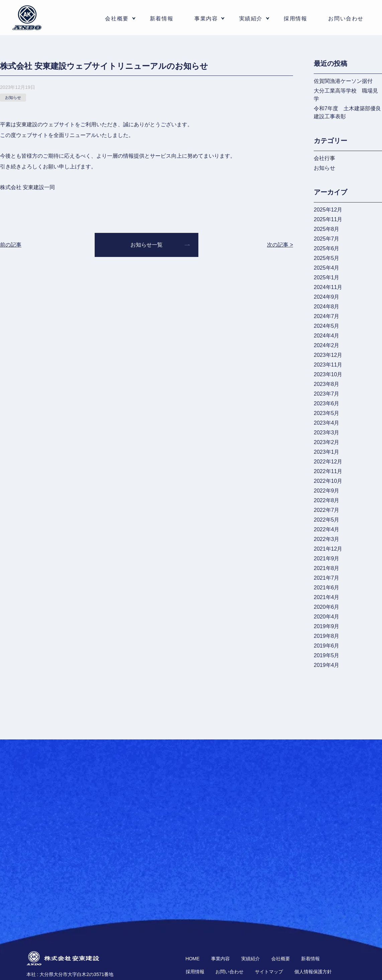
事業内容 (220, 959)
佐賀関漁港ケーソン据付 (343, 81)
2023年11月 (328, 365)
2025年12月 (328, 210)
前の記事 (11, 245)
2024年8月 (327, 307)
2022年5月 (327, 520)
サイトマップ (269, 972)
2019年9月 (327, 626)
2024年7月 (327, 316)
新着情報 (162, 19)
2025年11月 (328, 219)
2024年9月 (327, 297)
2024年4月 (327, 336)
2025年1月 (327, 277)
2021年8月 (327, 568)
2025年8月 (327, 229)
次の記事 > (280, 245)
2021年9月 (327, 558)
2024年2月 (327, 345)
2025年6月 (327, 248)
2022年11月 (328, 471)
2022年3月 (327, 539)
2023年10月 (328, 374)
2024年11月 (328, 287)
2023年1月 (327, 452)
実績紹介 (251, 19)
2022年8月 (327, 500)
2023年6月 (327, 403)
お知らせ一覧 (147, 245)
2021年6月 (327, 588)
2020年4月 (327, 617)
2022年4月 (327, 529)
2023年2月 (327, 442)
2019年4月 (327, 665)
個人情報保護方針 (313, 972)
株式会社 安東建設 (27, 18)
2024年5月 (327, 326)
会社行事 (324, 158)
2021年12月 (328, 549)
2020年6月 (327, 607)
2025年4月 (327, 268)
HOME (193, 959)
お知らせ (324, 168)
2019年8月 (327, 636)
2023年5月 (327, 413)
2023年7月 (327, 394)
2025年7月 (327, 239)
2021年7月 (327, 578)
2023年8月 (327, 384)
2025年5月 (327, 258)
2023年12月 (328, 355)
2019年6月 (327, 646)
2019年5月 (327, 655)
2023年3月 (327, 433)
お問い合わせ (346, 19)
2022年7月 (327, 510)
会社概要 (281, 959)
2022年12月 (328, 462)
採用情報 (295, 19)
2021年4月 (327, 597)
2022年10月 (328, 481)
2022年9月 (327, 491)
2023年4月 (327, 423)
